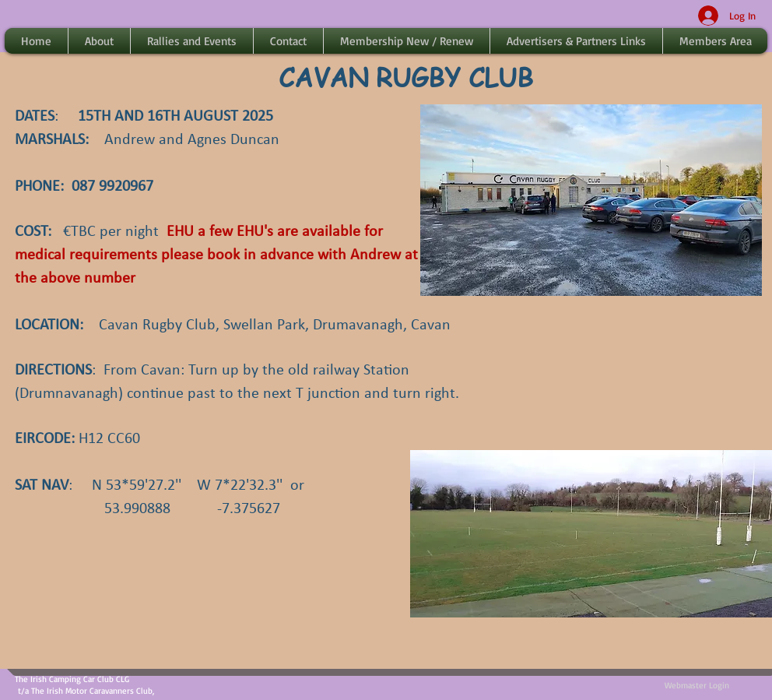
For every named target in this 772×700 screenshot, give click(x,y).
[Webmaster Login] (697, 686)
